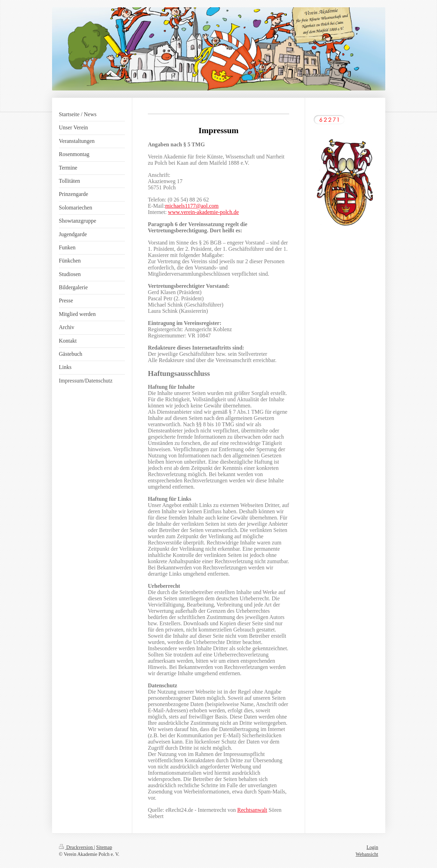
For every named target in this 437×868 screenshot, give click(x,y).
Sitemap (104, 847)
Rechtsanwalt (252, 810)
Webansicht (367, 854)
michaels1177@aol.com (192, 206)
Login (372, 847)
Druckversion (77, 847)
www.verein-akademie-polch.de (203, 212)
